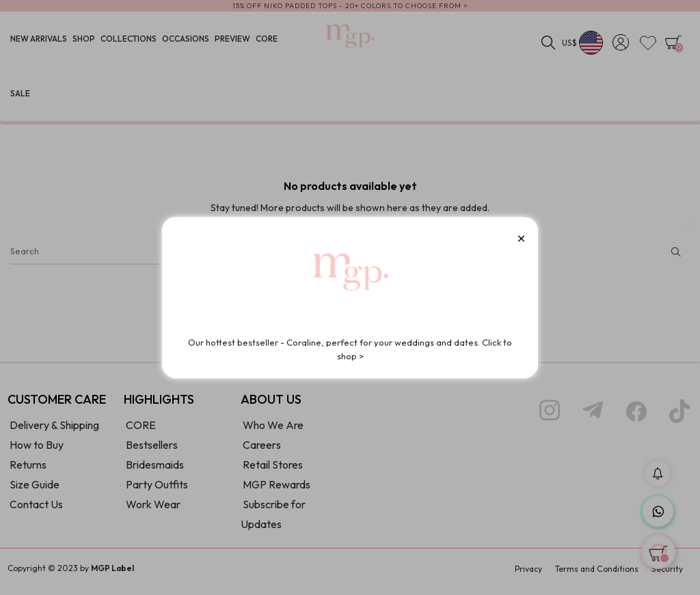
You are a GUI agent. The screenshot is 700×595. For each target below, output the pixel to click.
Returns (28, 470)
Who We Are (273, 430)
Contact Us (36, 510)
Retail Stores (273, 470)
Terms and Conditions (597, 575)
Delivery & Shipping (54, 430)
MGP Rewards (277, 490)
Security (667, 575)
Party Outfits (157, 490)
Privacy (528, 575)
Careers (262, 450)
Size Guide (35, 490)
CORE (141, 430)
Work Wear (153, 510)
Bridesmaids (155, 470)
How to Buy (37, 450)
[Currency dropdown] (583, 44)
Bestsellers (152, 450)
